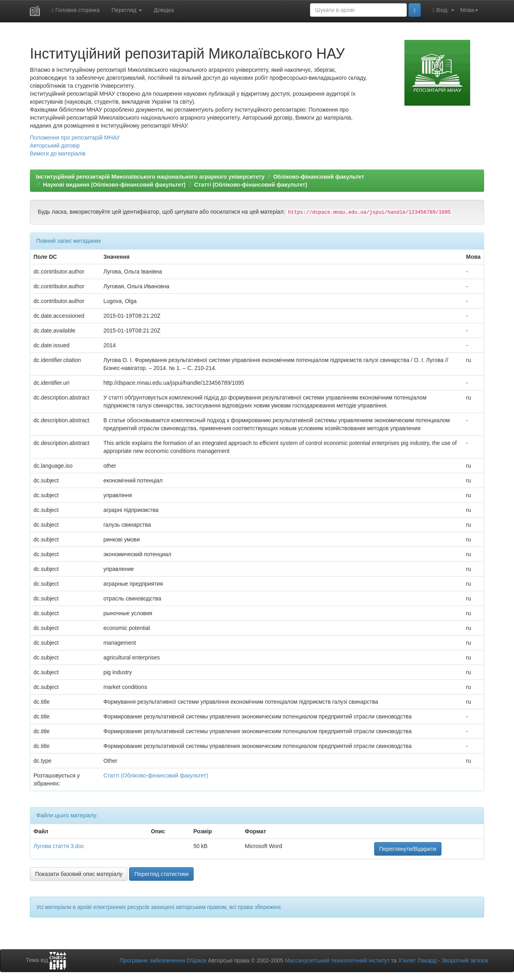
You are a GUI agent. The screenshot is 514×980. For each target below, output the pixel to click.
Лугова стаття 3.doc (59, 846)
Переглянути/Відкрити (408, 849)
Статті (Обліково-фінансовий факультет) (251, 185)
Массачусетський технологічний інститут (337, 960)
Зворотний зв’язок (465, 960)
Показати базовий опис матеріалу (79, 874)
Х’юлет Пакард (417, 960)
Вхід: (443, 10)
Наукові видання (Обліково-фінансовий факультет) (114, 185)
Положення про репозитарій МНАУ (75, 138)
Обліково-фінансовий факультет (319, 177)
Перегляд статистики (161, 874)
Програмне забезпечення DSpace (163, 960)
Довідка (164, 10)
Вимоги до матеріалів (58, 153)
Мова (469, 10)
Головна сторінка (76, 10)
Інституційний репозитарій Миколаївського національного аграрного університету (150, 177)
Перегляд (127, 10)
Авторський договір (55, 146)
